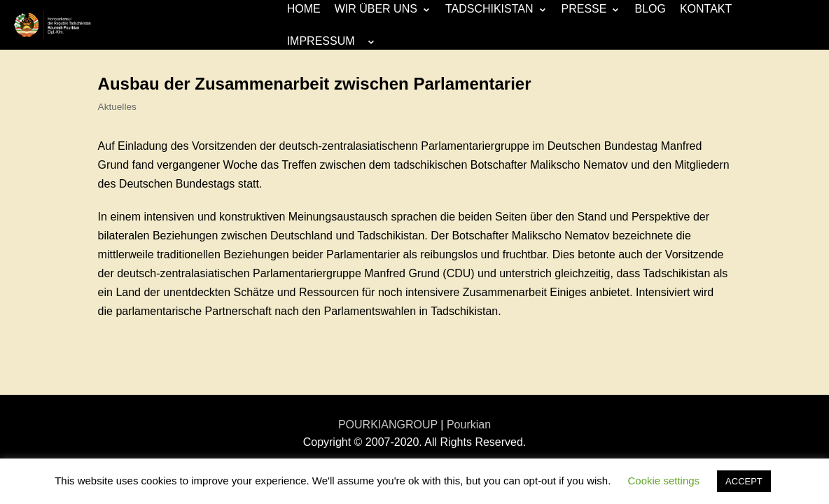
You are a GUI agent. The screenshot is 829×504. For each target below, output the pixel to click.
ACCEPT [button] (744, 481)
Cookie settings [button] (664, 481)
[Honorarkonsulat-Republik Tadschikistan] (53, 25)
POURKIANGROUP (388, 425)
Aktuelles (117, 107)
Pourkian (469, 425)
